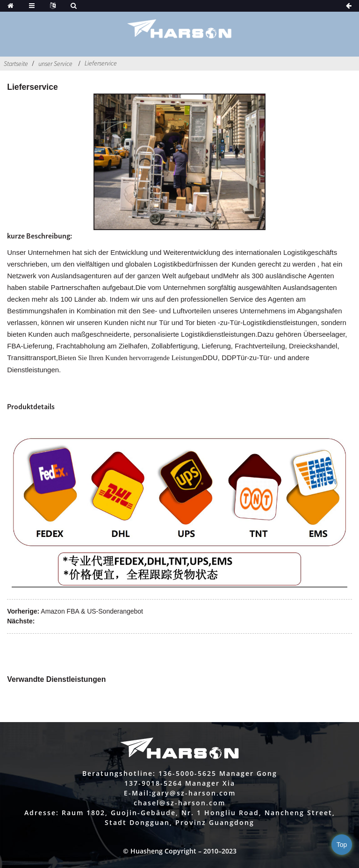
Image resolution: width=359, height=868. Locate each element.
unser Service (55, 64)
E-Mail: (138, 793)
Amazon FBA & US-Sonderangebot (92, 611)
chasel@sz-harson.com (179, 803)
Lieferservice (101, 63)
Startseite (16, 64)
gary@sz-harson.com (194, 793)
